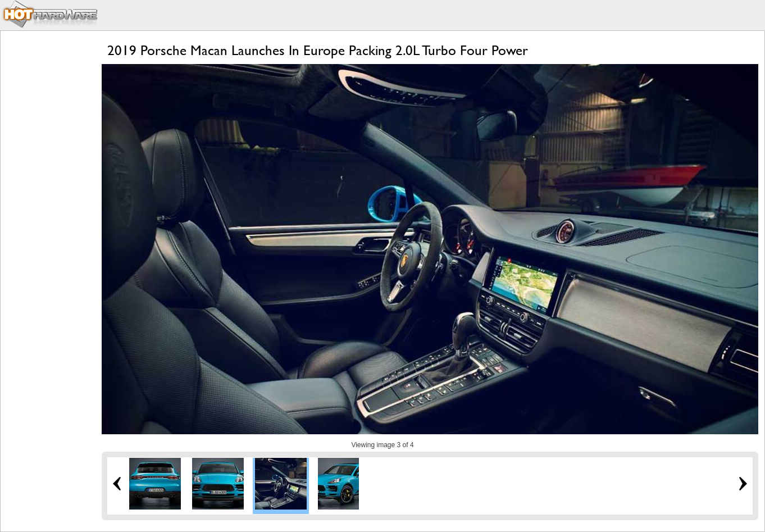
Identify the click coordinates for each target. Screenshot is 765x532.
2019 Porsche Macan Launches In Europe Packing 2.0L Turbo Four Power (318, 50)
